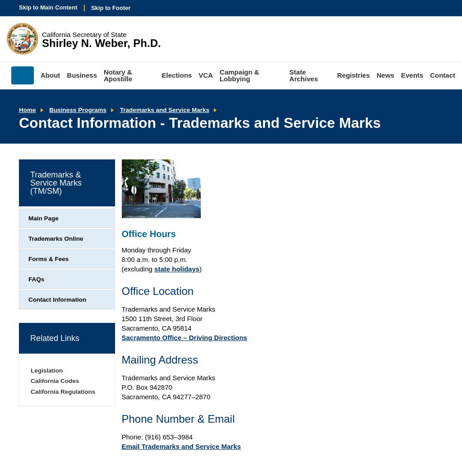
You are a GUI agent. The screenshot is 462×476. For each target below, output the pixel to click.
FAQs (36, 279)
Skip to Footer (111, 8)
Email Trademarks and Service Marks (181, 446)
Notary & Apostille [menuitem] (118, 75)
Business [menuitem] (82, 75)
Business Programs (78, 110)
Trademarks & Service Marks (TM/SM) (56, 183)
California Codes (55, 381)
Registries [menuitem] (353, 75)
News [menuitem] (386, 75)
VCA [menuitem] (206, 75)
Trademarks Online (56, 239)
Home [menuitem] (23, 75)
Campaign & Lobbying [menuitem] (240, 75)
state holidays (177, 269)
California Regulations (63, 392)
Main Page (44, 218)
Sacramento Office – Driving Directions (185, 338)
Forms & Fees (49, 259)
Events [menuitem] (412, 75)
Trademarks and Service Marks (165, 110)
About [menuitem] (50, 75)
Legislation (47, 371)
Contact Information (57, 300)
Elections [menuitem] (177, 75)
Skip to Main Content (48, 7)
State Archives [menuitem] (303, 75)
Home (28, 110)
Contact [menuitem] (443, 75)
